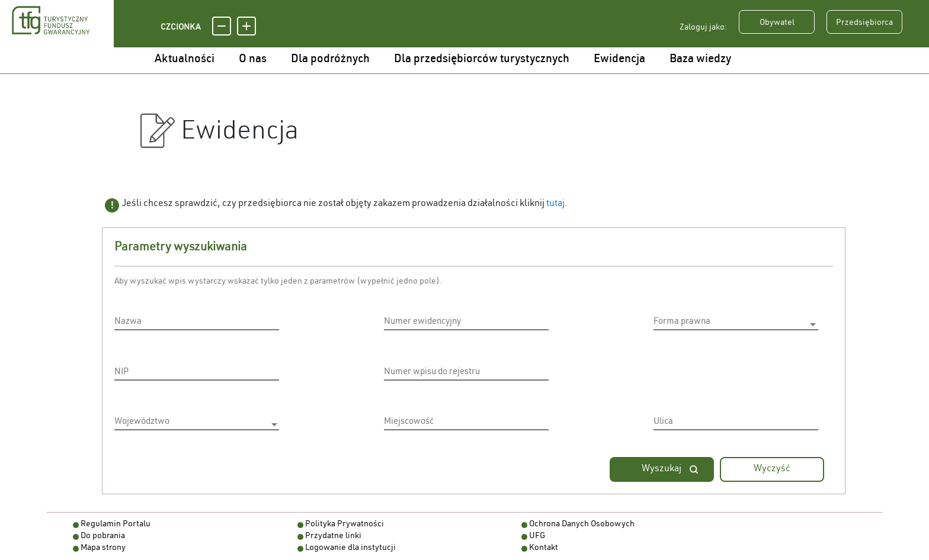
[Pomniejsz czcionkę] (222, 26)
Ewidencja (619, 59)
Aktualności (185, 59)
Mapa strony (103, 548)
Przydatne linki (333, 536)
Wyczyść (772, 469)
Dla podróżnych (330, 59)
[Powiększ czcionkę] (246, 26)
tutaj (555, 204)
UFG (537, 536)
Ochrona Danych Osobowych (582, 524)
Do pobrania (103, 536)
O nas (253, 59)
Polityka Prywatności (345, 524)
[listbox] (736, 324)
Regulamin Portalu (116, 524)
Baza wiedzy (700, 59)
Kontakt (544, 548)
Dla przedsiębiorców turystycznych (482, 59)
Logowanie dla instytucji (350, 548)
